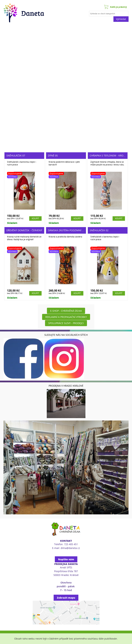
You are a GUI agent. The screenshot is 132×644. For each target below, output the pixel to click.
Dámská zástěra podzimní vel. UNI (70, 230)
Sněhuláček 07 (16, 155)
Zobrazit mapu (66, 598)
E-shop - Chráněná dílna (66, 311)
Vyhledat (121, 19)
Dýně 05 (53, 155)
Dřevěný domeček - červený (24, 230)
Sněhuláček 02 (99, 230)
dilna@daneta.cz (70, 548)
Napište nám (66, 559)
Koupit (35, 218)
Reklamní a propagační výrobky (66, 317)
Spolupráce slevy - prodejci (66, 323)
